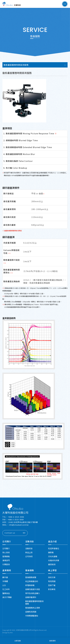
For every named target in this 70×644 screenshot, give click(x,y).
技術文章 (52, 577)
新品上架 (29, 552)
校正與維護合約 (32, 581)
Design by (6, 632)
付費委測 (6, 564)
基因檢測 (52, 564)
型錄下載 (52, 585)
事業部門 (6, 560)
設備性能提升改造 (33, 589)
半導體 (5, 581)
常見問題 (52, 581)
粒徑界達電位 (54, 548)
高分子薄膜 (7, 597)
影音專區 (52, 589)
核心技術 (6, 552)
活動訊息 (29, 548)
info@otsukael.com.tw (19, 525)
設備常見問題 (31, 612)
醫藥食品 (6, 593)
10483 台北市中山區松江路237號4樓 (23, 522)
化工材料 (6, 589)
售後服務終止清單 (33, 608)
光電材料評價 (54, 560)
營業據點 (6, 556)
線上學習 (52, 570)
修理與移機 (30, 585)
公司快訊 (29, 556)
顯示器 (5, 577)
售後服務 (30, 570)
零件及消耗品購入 (33, 593)
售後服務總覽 (31, 577)
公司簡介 (7, 541)
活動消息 (30, 541)
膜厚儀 (51, 552)
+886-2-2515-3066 (16, 517)
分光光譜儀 (53, 556)
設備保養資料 (31, 597)
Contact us (15, 533)
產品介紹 (52, 541)
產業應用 (7, 570)
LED (4, 585)
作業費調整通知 (32, 616)
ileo (11, 632)
